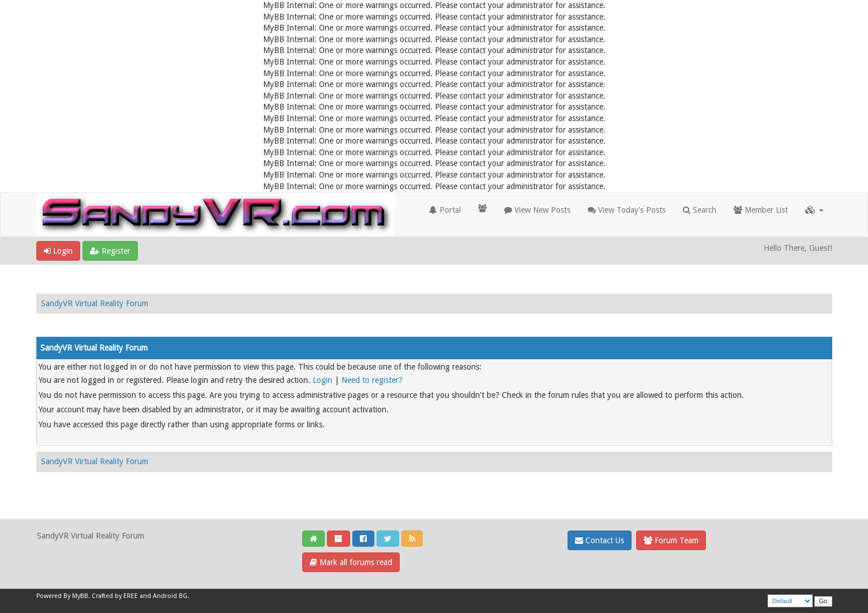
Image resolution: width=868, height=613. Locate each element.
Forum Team (671, 540)
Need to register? (372, 380)
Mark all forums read (351, 562)
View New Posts (537, 210)
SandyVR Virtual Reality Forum (95, 303)
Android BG (170, 596)
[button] (814, 210)
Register (110, 251)
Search (700, 210)
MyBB (80, 596)
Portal (445, 210)
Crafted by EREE (115, 596)
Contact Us (600, 540)
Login (58, 251)
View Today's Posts (627, 210)
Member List (761, 210)
